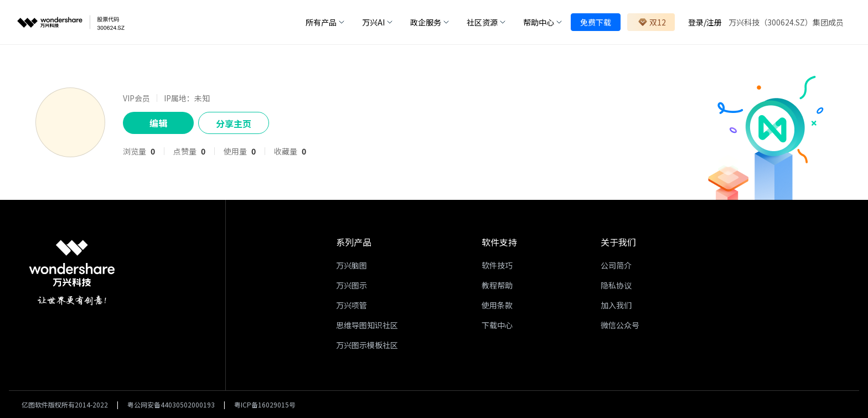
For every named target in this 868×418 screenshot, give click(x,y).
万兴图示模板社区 (367, 345)
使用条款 (497, 305)
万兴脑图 (352, 265)
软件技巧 (497, 265)
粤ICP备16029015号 (265, 404)
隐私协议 (616, 285)
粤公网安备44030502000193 (171, 404)
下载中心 (497, 325)
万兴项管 (352, 305)
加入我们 (616, 305)
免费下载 (596, 22)
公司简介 (616, 265)
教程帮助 (497, 285)
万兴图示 (352, 285)
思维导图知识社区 (367, 325)
